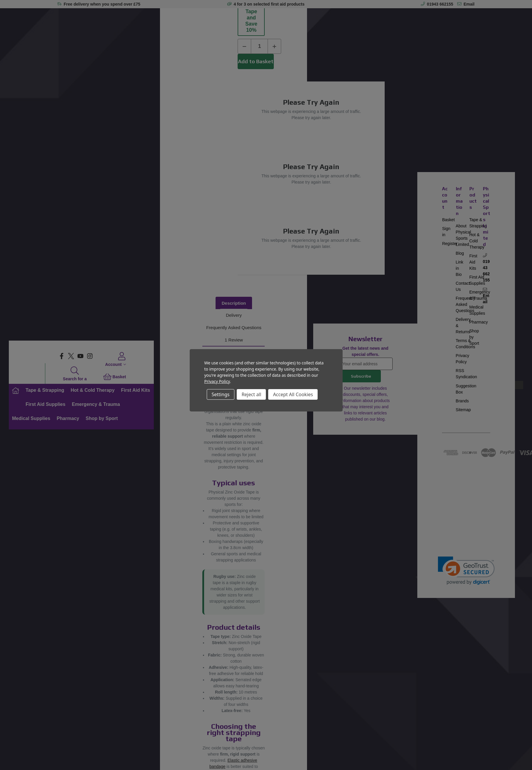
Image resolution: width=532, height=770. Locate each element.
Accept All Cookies (293, 394)
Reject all (251, 394)
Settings (221, 394)
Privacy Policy (217, 381)
